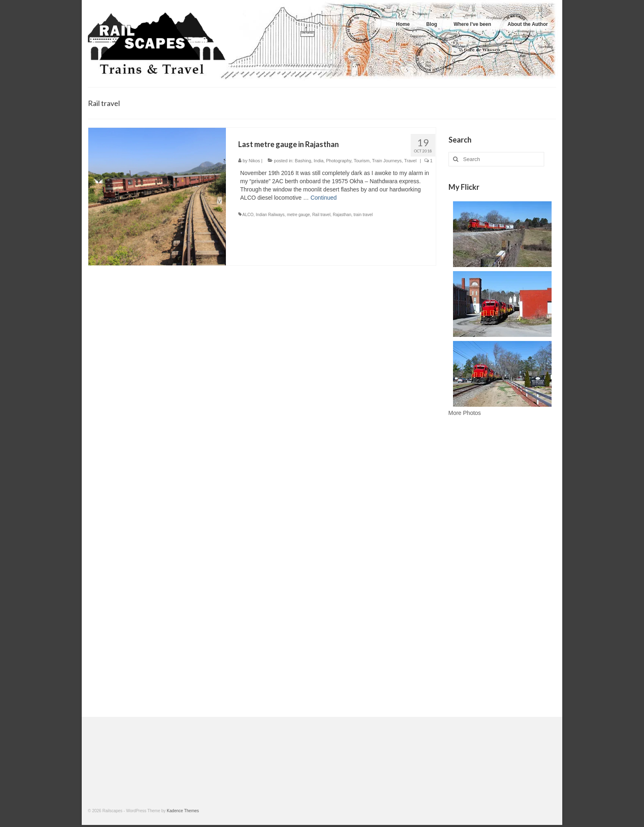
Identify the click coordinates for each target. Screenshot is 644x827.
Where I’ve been (472, 24)
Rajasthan (342, 215)
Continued (324, 198)
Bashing (303, 161)
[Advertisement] (503, 569)
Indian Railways (270, 215)
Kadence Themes (183, 811)
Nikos (255, 161)
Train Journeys (387, 161)
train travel (363, 215)
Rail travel (321, 215)
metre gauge (298, 215)
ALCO (248, 215)
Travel (410, 161)
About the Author (528, 24)
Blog (432, 24)
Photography (339, 161)
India (319, 161)
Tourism (362, 161)
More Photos (465, 413)
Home (403, 24)
